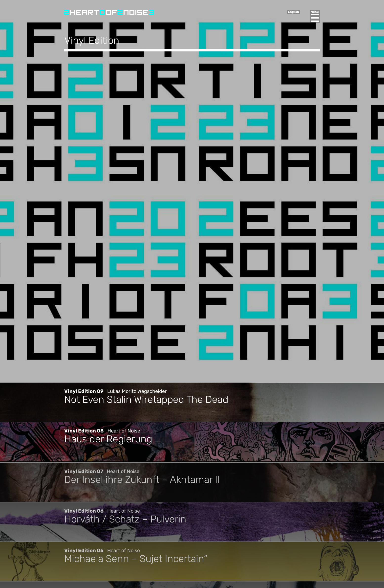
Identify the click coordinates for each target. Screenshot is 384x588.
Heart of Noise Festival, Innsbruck (109, 12)
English (293, 12)
